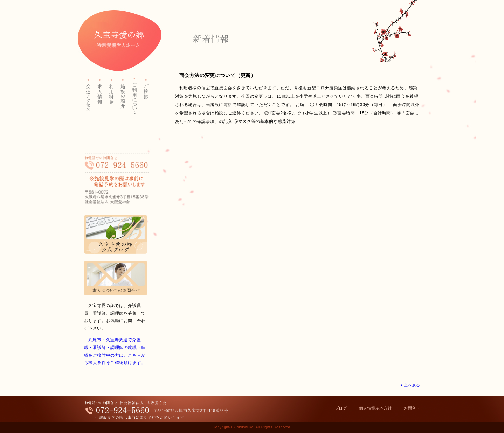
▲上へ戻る (410, 385)
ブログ (341, 408)
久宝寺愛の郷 (116, 41)
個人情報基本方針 (375, 408)
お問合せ (412, 408)
